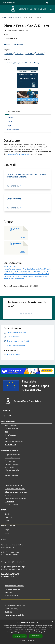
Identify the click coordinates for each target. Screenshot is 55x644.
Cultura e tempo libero (12, 458)
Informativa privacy (11, 608)
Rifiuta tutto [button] (36, 636)
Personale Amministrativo (14, 441)
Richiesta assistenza (12, 595)
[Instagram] (10, 416)
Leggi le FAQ (9, 592)
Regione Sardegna (9, 2)
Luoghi (7, 530)
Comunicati (9, 517)
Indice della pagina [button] (13, 111)
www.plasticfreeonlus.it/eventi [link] (19, 154)
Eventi (7, 533)
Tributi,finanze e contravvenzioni (16, 492)
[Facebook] (5, 416)
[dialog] (27, 632)
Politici (7, 438)
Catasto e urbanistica (12, 470)
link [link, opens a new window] (47, 632)
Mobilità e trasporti (11, 476)
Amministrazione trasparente (15, 605)
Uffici (6, 432)
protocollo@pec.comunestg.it (15, 567)
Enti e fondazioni (10, 435)
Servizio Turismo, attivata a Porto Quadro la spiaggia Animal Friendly (27, 269)
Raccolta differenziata (11, 266)
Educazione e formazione (13, 485)
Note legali (8, 612)
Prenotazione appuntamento (14, 586)
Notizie (19, 17)
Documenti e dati (10, 445)
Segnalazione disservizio (13, 589)
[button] (27, 641)
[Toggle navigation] (4, 9)
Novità (12, 17)
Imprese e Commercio (12, 464)
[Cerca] (51, 9)
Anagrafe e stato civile (12, 455)
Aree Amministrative (12, 428)
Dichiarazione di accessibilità (14, 615)
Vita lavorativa (10, 461)
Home (4, 17)
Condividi (8, 45)
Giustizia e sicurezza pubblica (15, 489)
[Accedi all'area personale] (47, 3)
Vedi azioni (19, 45)
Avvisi (7, 520)
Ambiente (8, 495)
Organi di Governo (11, 425)
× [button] (53, 622)
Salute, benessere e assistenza (15, 498)
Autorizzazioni (10, 502)
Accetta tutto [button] (20, 636)
